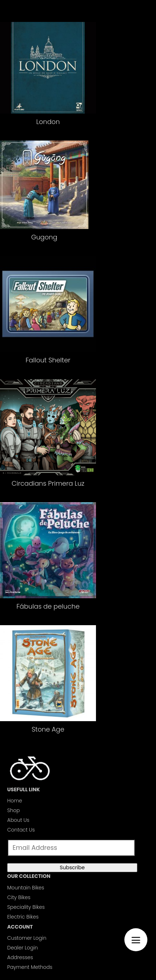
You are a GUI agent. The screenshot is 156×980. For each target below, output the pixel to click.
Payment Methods (30, 967)
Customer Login (27, 938)
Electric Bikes (23, 917)
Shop (13, 810)
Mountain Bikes (26, 888)
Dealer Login (22, 948)
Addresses (20, 957)
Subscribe (72, 867)
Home (15, 801)
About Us (18, 820)
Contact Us (21, 830)
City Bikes (19, 897)
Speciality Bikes (26, 907)
